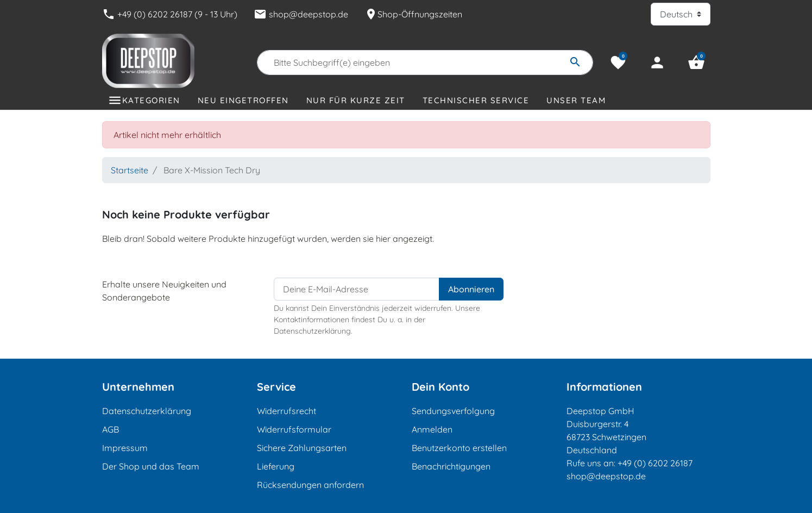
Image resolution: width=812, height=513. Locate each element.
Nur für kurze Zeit (356, 100)
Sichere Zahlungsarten (302, 448)
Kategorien (151, 100)
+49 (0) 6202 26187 (655, 463)
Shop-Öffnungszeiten (413, 14)
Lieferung (276, 466)
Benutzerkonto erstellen (459, 448)
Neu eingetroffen (243, 100)
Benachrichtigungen (451, 466)
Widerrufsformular (294, 429)
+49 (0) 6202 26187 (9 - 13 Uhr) (170, 14)
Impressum (125, 448)
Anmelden (432, 429)
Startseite (130, 170)
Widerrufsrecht (287, 411)
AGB (111, 429)
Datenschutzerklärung (147, 411)
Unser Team (576, 100)
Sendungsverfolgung (453, 411)
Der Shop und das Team (151, 466)
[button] (696, 62)
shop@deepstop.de (301, 14)
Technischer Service (476, 100)
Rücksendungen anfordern (310, 485)
